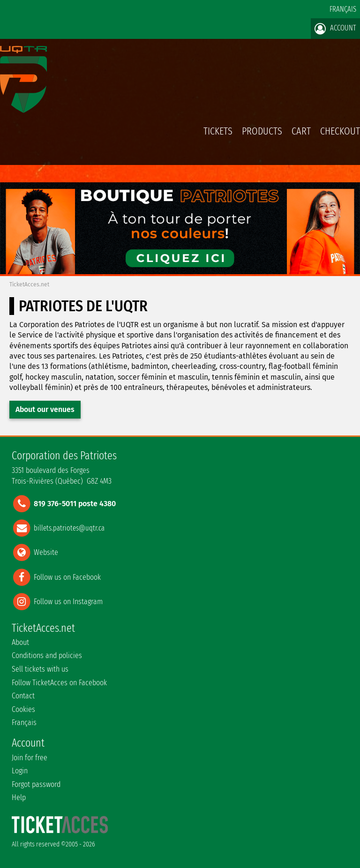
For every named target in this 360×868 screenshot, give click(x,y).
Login (20, 771)
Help (19, 797)
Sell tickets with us (40, 669)
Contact (23, 696)
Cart (301, 136)
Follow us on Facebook (67, 577)
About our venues (45, 409)
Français (343, 9)
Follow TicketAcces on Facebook (59, 683)
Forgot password (36, 784)
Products (262, 131)
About (20, 642)
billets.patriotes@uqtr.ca (69, 528)
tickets (218, 131)
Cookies (23, 709)
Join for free (30, 758)
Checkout (340, 131)
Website (46, 552)
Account (335, 29)
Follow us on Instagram (68, 601)
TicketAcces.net (29, 284)
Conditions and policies (47, 655)
